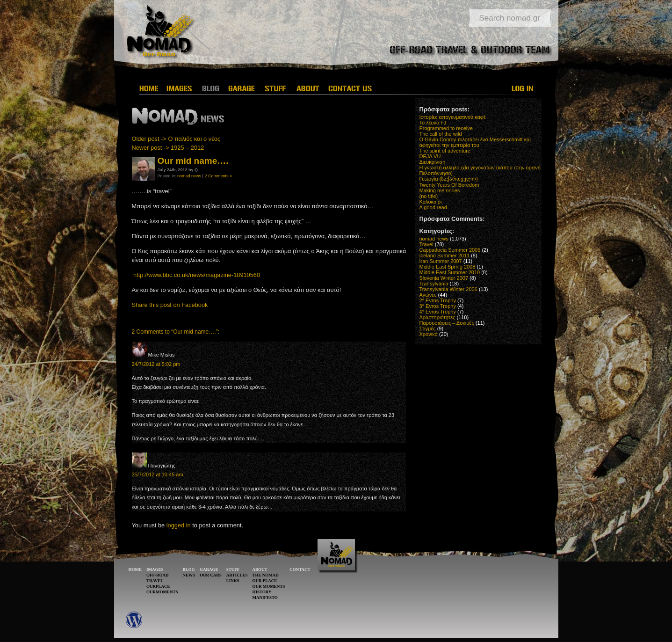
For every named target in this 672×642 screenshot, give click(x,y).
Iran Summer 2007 (441, 261)
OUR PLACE (264, 581)
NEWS (189, 575)
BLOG (189, 569)
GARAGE (209, 569)
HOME (135, 569)
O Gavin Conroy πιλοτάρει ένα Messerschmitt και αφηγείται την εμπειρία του (475, 142)
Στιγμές (428, 328)
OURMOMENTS (162, 592)
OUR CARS (211, 575)
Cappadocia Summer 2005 (450, 250)
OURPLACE (158, 586)
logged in (179, 525)
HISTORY (262, 592)
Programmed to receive (446, 128)
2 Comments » (218, 176)
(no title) (429, 196)
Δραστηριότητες (437, 317)
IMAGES (155, 569)
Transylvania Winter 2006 (448, 289)
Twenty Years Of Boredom (449, 185)
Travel (426, 244)
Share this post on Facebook (170, 305)
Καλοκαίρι (431, 202)
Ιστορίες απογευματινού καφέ (453, 117)
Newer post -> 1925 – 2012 (168, 148)
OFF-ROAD (158, 575)
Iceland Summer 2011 (445, 255)
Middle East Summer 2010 (450, 272)
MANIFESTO (265, 598)
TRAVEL (155, 581)
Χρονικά (429, 334)
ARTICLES (237, 575)
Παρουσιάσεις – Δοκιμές (447, 323)
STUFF (233, 569)
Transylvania (434, 284)
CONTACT (300, 569)
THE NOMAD (265, 575)
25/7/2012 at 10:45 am (158, 474)
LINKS (233, 581)
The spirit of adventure (445, 151)
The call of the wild (441, 134)
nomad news (189, 176)
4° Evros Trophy (438, 312)
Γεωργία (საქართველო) (449, 179)
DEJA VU (430, 156)
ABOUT (260, 569)
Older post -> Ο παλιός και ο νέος (176, 139)
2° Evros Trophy (438, 300)
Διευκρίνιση (433, 162)
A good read (433, 207)
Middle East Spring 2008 (448, 267)
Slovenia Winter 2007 (444, 278)
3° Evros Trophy (438, 306)
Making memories (440, 190)
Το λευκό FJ (433, 123)
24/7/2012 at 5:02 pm (156, 364)
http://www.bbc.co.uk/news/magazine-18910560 (197, 275)
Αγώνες (428, 295)
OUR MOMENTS (268, 586)
